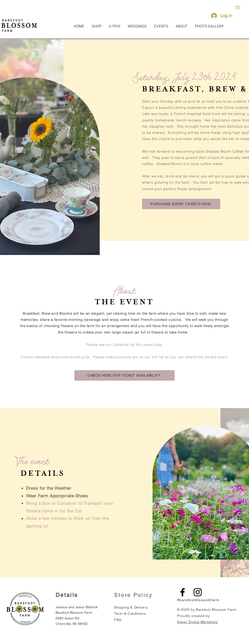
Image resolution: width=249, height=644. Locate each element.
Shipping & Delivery (131, 607)
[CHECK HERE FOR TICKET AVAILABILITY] (124, 375)
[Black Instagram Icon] (198, 592)
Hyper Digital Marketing (197, 622)
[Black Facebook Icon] (183, 592)
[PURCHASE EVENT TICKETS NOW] (181, 204)
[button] (240, 7)
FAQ (118, 620)
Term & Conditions (130, 614)
